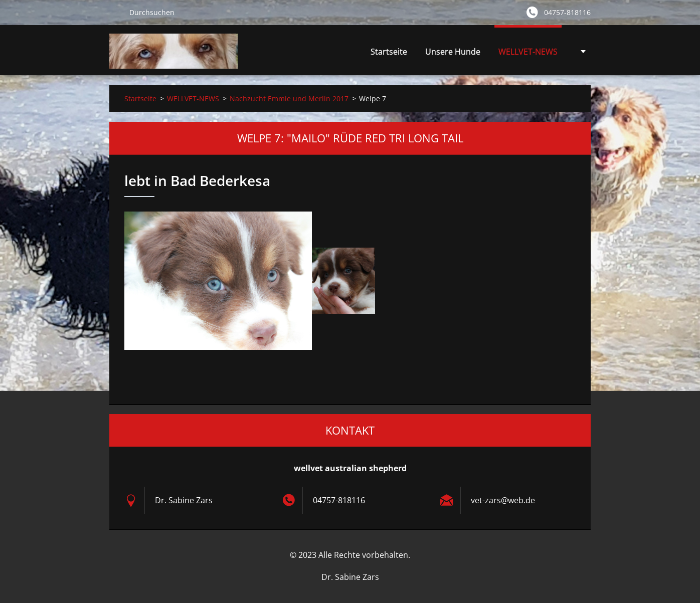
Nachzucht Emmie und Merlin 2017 (289, 98)
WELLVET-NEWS (528, 54)
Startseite (389, 52)
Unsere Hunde (453, 54)
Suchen (115, 12)
